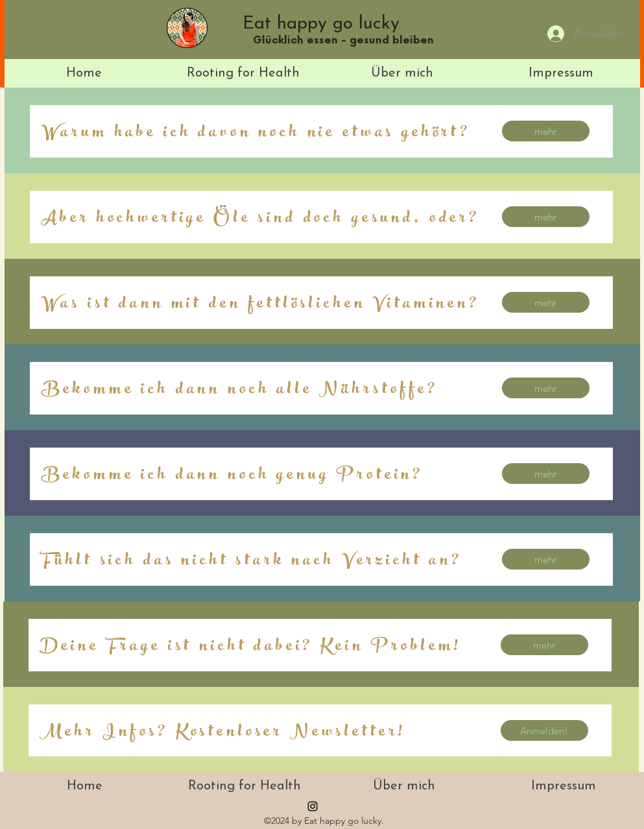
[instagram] (313, 806)
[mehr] (546, 131)
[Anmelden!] (544, 730)
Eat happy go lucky (321, 24)
